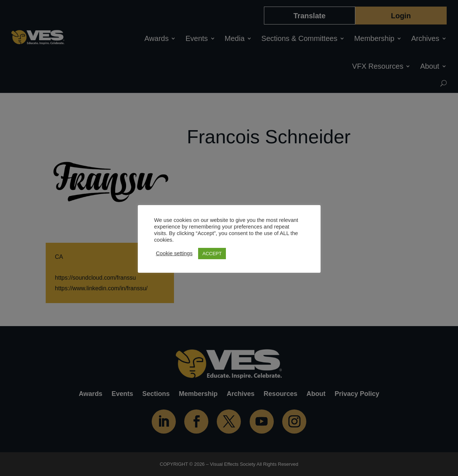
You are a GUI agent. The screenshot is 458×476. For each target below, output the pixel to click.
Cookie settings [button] (174, 253)
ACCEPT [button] (212, 254)
